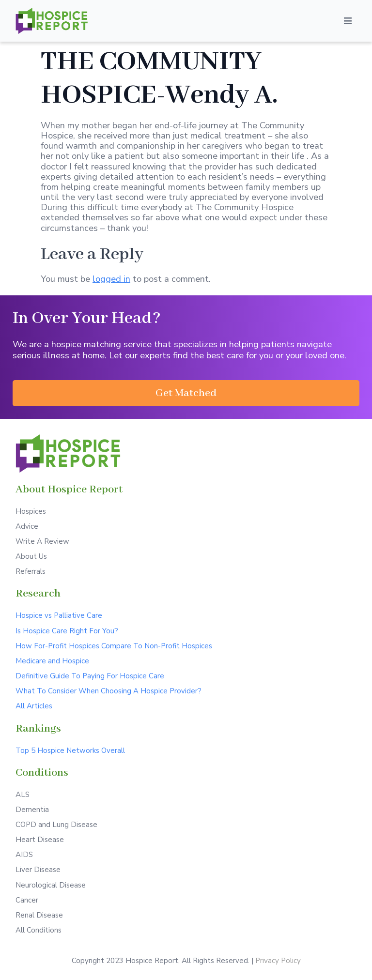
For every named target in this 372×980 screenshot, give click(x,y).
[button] (186, 393)
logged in (111, 279)
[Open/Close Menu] (348, 21)
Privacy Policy (278, 961)
